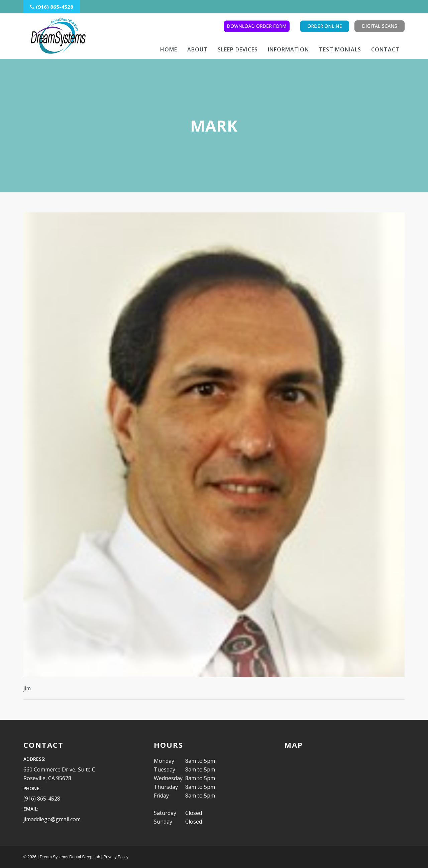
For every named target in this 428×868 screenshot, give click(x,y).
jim (27, 688)
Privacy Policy (116, 857)
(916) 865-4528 (42, 799)
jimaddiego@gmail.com (52, 819)
